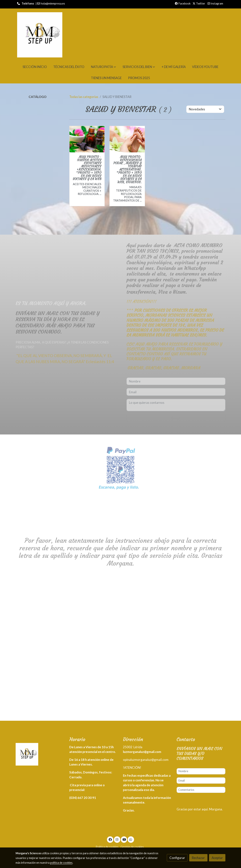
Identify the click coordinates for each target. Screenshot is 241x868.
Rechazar (198, 858)
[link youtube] (124, 839)
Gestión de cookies (132, 847)
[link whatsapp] (131, 839)
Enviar (201, 799)
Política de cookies (107, 847)
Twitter (199, 3)
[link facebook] (110, 839)
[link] (40, 35)
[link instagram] (117, 839)
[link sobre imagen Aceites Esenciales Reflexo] (87, 139)
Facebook (183, 3)
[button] (103, 67)
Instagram (215, 3)
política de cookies (61, 863)
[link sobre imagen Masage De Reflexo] (127, 139)
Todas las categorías (84, 97)
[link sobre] (40, 755)
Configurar (177, 858)
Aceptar (217, 858)
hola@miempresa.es (53, 3)
